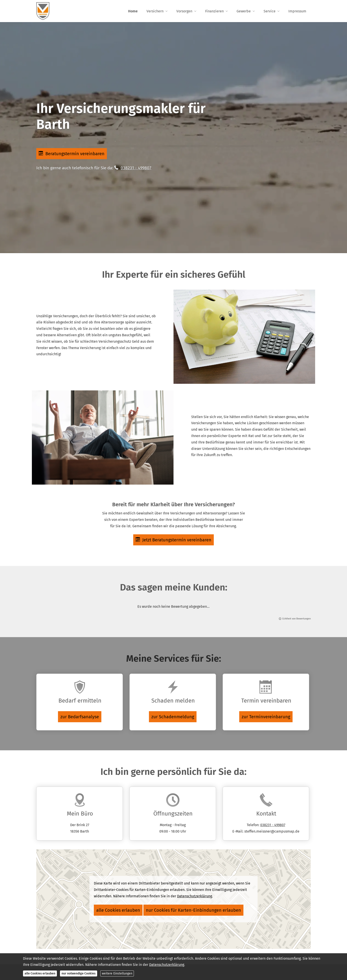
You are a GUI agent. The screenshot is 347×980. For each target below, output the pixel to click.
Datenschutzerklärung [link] (195, 897)
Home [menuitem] (133, 11)
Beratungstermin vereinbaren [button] (72, 154)
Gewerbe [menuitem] (244, 11)
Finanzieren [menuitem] (214, 11)
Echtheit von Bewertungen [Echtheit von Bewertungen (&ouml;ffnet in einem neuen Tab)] (297, 621)
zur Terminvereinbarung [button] (266, 717)
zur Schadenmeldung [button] (173, 717)
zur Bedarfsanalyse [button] (80, 717)
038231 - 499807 (136, 169)
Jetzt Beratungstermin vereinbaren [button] (173, 541)
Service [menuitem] (270, 11)
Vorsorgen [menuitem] (184, 11)
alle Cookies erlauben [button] (113, 909)
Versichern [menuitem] (155, 11)
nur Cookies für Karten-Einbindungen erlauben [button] (171, 909)
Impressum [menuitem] (297, 11)
